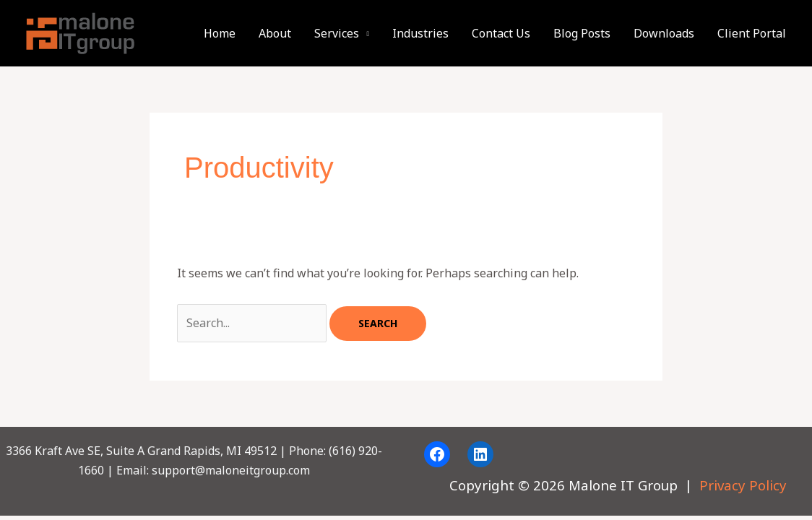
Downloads (664, 33)
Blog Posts (582, 33)
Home (220, 33)
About (275, 33)
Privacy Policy (743, 485)
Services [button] (337, 33)
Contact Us (501, 33)
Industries (420, 33)
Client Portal (752, 33)
